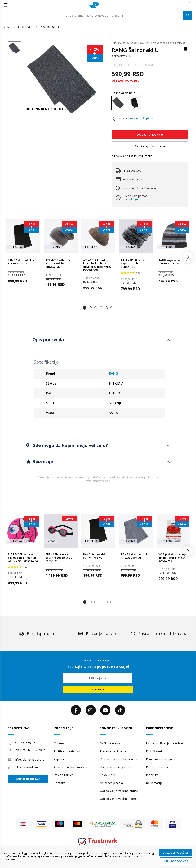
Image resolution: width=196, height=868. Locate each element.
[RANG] (185, 51)
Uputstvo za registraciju (117, 767)
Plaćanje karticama (113, 751)
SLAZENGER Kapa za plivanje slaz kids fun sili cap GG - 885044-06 (23, 558)
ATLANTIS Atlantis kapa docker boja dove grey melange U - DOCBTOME (98, 265)
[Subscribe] (98, 690)
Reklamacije (154, 783)
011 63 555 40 (25, 743)
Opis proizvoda (48, 339)
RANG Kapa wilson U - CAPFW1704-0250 (173, 262)
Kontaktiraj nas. (132, 199)
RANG (113, 373)
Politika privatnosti (67, 751)
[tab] (98, 340)
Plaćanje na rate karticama (119, 759)
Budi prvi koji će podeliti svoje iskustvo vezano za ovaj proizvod (149, 43)
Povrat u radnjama (159, 767)
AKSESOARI (26, 27)
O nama (59, 743)
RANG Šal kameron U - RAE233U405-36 (135, 556)
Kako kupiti (108, 775)
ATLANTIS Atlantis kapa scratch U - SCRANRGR (133, 264)
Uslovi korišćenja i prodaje (165, 743)
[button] (85, 308)
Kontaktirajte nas (28, 779)
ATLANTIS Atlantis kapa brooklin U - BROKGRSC (58, 264)
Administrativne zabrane (71, 767)
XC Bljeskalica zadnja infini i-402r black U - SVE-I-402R (173, 558)
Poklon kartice (64, 775)
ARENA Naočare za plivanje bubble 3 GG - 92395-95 (60, 558)
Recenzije (42, 461)
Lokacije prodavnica (28, 767)
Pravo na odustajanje (161, 759)
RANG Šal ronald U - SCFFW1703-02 (21, 262)
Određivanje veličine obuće (119, 791)
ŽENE (8, 27)
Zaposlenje (62, 759)
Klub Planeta (155, 751)
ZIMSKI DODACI (51, 27)
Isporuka (152, 775)
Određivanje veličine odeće (119, 799)
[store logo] (94, 5)
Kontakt (59, 783)
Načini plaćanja (110, 743)
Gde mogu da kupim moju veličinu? (70, 445)
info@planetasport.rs (29, 759)
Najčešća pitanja (111, 783)
